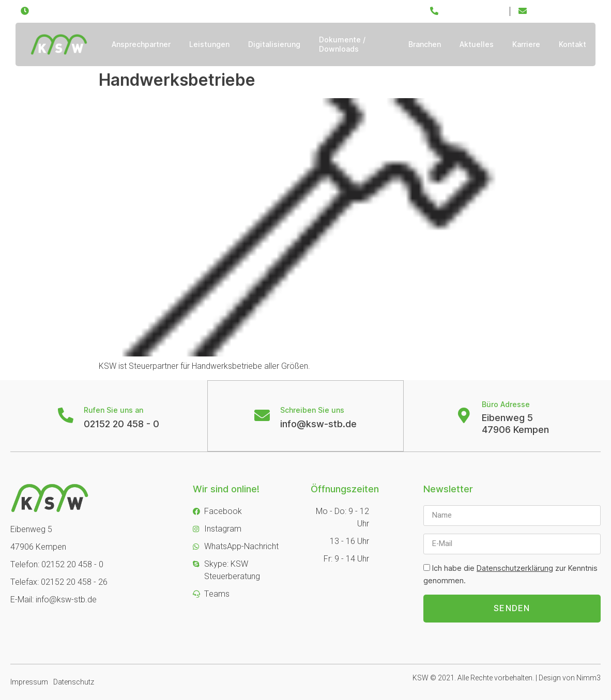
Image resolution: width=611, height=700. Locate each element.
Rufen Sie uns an (113, 410)
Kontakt (572, 44)
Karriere (526, 44)
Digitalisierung (274, 44)
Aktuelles (477, 44)
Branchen (425, 44)
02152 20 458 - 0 (121, 424)
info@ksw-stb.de (318, 424)
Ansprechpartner (141, 44)
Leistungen (209, 44)
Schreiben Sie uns (312, 410)
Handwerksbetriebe (177, 80)
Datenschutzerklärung (515, 568)
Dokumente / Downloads (342, 44)
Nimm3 (589, 678)
